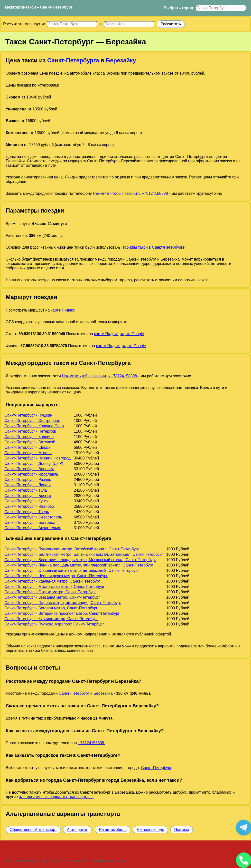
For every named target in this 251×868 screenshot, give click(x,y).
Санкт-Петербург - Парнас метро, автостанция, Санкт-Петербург (63, 603)
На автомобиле (113, 830)
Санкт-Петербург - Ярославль (31, 474)
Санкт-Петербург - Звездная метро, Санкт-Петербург (52, 597)
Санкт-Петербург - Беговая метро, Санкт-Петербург (51, 608)
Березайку (121, 60)
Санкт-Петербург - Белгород (30, 522)
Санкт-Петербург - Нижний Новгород (37, 458)
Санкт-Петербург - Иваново (29, 506)
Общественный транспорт (33, 830)
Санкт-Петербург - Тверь (27, 512)
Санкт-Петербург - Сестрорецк (32, 421)
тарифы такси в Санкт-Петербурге (153, 247)
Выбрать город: (179, 8)
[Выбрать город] (221, 8)
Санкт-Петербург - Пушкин (28, 415)
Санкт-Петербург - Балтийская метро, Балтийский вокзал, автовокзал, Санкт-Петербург (84, 554)
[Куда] (129, 24)
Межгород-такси (20, 7)
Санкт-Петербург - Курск (26, 501)
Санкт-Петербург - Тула (26, 490)
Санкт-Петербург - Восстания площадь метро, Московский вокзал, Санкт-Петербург (80, 560)
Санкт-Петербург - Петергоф (30, 431)
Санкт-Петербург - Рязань (28, 480)
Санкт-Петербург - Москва (28, 453)
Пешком (182, 830)
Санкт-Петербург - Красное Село (34, 426)
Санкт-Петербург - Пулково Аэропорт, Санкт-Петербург (54, 624)
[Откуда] (72, 24)
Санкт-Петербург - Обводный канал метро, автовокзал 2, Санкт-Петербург (72, 571)
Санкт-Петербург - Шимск (27, 447)
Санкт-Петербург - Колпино (29, 437)
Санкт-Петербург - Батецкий (30, 442)
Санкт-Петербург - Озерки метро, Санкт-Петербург (50, 592)
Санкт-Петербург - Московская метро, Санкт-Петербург (54, 587)
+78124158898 (92, 743)
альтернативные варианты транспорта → (56, 797)
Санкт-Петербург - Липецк (28, 485)
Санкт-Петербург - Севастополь (33, 517)
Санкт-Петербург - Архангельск (33, 528)
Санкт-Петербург (56, 7)
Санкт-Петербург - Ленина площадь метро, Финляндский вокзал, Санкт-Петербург (79, 565)
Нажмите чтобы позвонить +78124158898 (131, 193)
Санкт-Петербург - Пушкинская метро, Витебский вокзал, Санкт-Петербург (72, 549)
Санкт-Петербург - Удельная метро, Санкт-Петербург (52, 581)
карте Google (132, 334)
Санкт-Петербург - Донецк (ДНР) (34, 463)
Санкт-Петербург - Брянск (28, 496)
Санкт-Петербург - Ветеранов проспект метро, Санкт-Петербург (62, 613)
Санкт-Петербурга (73, 60)
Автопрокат (77, 830)
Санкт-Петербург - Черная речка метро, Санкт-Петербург (56, 576)
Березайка (103, 693)
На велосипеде (150, 830)
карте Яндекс (63, 310)
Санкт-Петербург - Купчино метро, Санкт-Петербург (51, 619)
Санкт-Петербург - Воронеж (29, 469)
